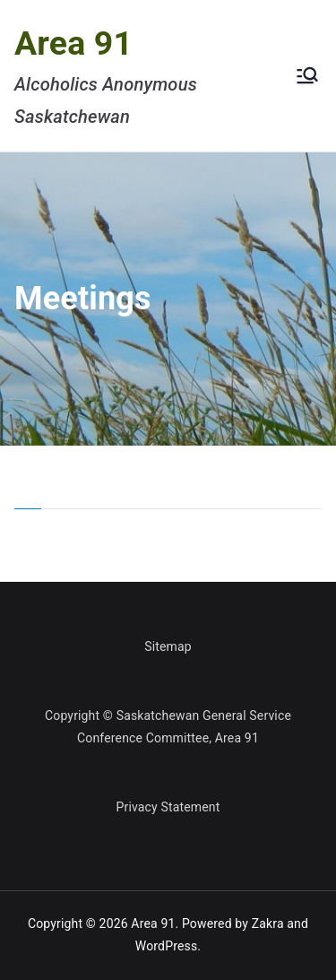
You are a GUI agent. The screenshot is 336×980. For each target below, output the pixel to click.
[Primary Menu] (307, 75)
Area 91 (73, 43)
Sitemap (168, 646)
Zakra (268, 924)
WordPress (166, 946)
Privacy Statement (168, 807)
